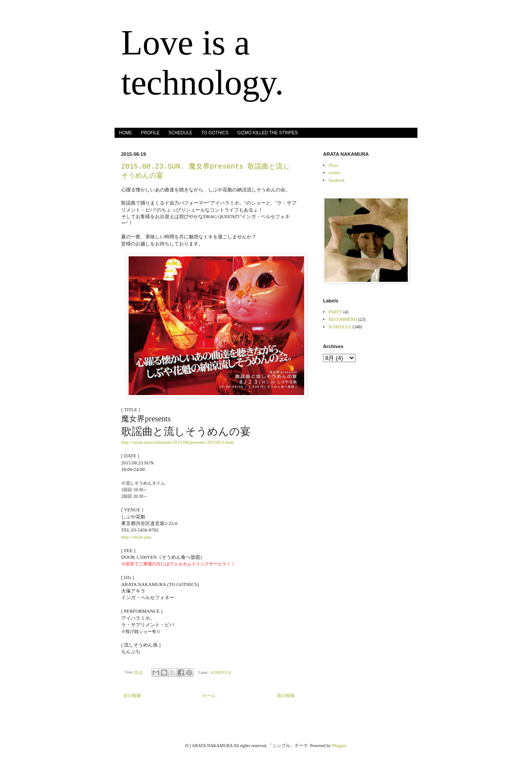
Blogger (339, 746)
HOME (126, 133)
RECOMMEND (343, 319)
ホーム (209, 696)
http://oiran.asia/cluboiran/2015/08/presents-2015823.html (178, 442)
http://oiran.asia (136, 537)
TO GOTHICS (215, 133)
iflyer (334, 165)
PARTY (336, 312)
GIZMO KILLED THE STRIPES (267, 133)
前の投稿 (286, 696)
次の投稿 (132, 696)
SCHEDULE (180, 133)
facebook (337, 180)
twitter (334, 173)
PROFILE (150, 133)
